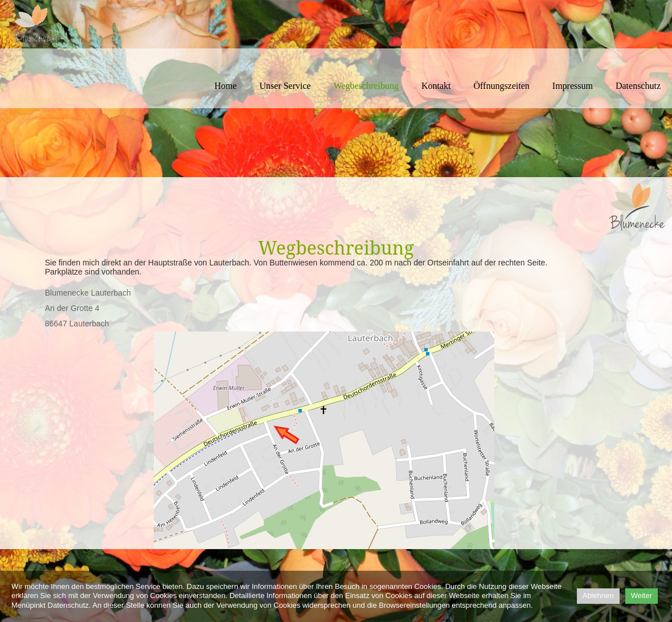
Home (225, 86)
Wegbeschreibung (366, 86)
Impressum (573, 86)
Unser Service (285, 86)
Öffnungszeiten (501, 86)
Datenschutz (638, 86)
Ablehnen (598, 596)
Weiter (642, 596)
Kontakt (436, 86)
